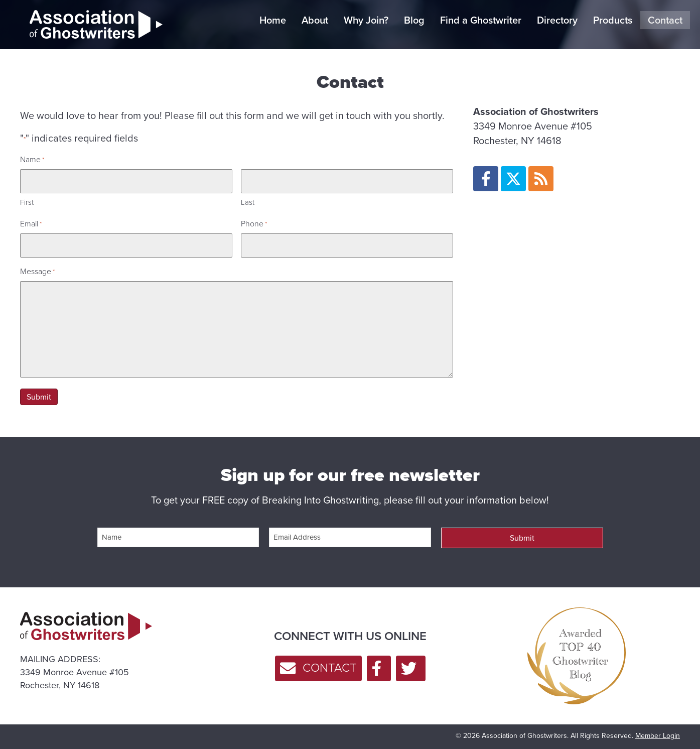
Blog (414, 20)
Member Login (658, 736)
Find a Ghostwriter (481, 20)
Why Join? (366, 20)
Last (248, 202)
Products (613, 20)
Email (31, 224)
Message (37, 271)
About (315, 20)
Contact (665, 20)
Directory (557, 20)
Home (273, 20)
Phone (254, 224)
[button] (486, 179)
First (27, 202)
